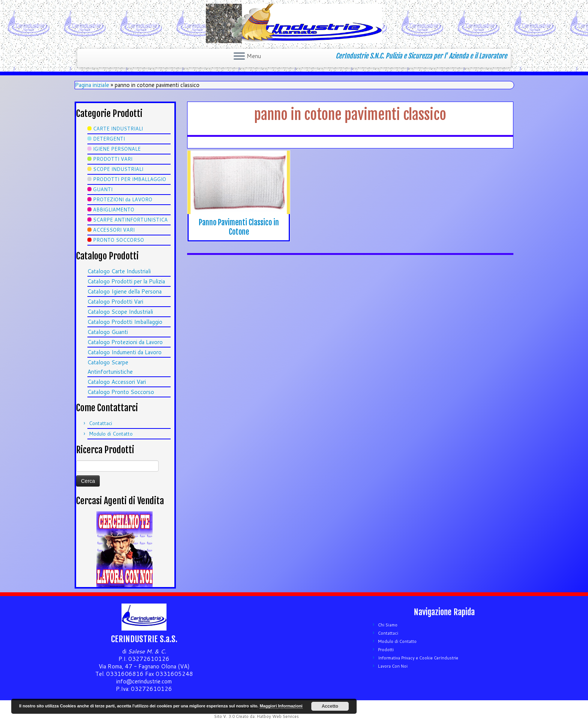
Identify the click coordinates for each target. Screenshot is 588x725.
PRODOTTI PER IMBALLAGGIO (130, 179)
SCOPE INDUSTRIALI (118, 169)
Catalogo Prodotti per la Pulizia (126, 281)
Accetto (330, 706)
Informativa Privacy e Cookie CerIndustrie (418, 658)
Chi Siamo (388, 625)
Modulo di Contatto (111, 434)
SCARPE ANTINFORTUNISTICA (130, 220)
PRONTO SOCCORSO (118, 240)
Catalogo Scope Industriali (120, 312)
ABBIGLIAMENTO (114, 210)
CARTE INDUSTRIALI (118, 129)
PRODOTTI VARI (113, 159)
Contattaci (100, 423)
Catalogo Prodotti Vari (115, 302)
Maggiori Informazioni (281, 706)
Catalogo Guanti (108, 332)
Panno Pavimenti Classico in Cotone (239, 227)
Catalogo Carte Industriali (119, 271)
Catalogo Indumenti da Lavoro (124, 352)
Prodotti (386, 650)
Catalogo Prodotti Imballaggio (125, 322)
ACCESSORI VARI (114, 230)
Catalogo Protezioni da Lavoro (125, 342)
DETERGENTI (109, 139)
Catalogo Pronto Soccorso (121, 392)
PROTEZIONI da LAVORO (123, 199)
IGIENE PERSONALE (117, 149)
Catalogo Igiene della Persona (124, 291)
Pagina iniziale (92, 85)
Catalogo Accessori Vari (117, 382)
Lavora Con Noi (393, 666)
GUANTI (103, 189)
